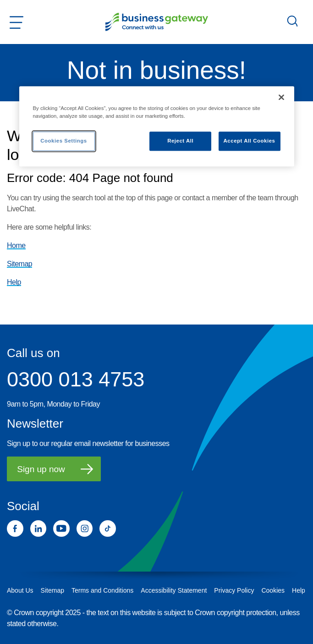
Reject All (180, 141)
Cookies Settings (63, 141)
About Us (20, 590)
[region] (157, 126)
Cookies (273, 590)
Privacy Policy (234, 590)
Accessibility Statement (174, 590)
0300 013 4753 (76, 380)
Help (14, 282)
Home (16, 245)
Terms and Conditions (102, 590)
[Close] (281, 97)
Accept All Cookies (250, 141)
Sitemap (19, 264)
